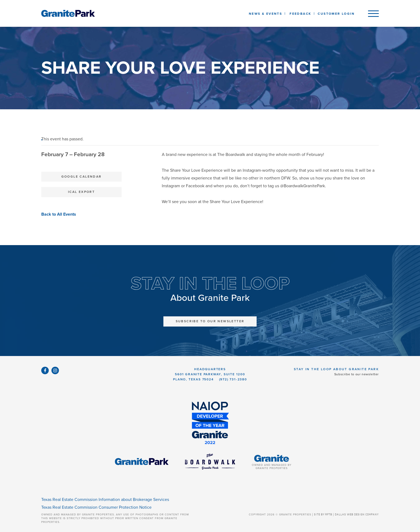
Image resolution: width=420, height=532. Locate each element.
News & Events (267, 14)
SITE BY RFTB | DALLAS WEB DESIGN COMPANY (346, 515)
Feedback (300, 14)
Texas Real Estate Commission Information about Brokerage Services (105, 500)
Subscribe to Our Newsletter (210, 321)
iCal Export (81, 192)
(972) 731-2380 (233, 379)
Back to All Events (59, 214)
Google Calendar (82, 177)
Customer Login (336, 14)
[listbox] (300, 13)
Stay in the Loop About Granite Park (336, 369)
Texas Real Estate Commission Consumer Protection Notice (96, 507)
